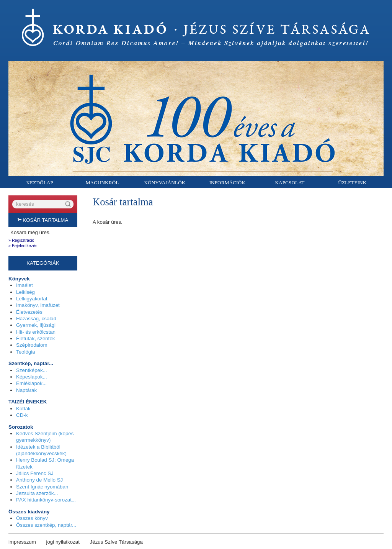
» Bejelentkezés (23, 246)
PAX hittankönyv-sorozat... (46, 500)
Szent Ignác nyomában (42, 487)
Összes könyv (32, 518)
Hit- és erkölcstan (36, 332)
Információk (227, 183)
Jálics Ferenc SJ (35, 473)
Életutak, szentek (36, 338)
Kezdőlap (39, 183)
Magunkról (102, 183)
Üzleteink (352, 183)
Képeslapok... (32, 377)
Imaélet (24, 285)
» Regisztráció (21, 240)
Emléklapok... (31, 383)
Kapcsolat (290, 183)
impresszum (22, 542)
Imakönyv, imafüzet (38, 305)
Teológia (26, 352)
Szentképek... (32, 370)
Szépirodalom (32, 345)
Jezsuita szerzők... (37, 493)
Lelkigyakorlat (32, 299)
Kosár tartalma (43, 220)
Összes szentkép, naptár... (46, 525)
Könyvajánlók (165, 183)
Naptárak (26, 390)
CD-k (22, 415)
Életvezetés (29, 312)
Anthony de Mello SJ (39, 480)
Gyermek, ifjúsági (36, 325)
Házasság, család (36, 319)
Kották (23, 409)
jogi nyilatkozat (63, 542)
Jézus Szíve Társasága (116, 542)
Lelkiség (25, 292)
